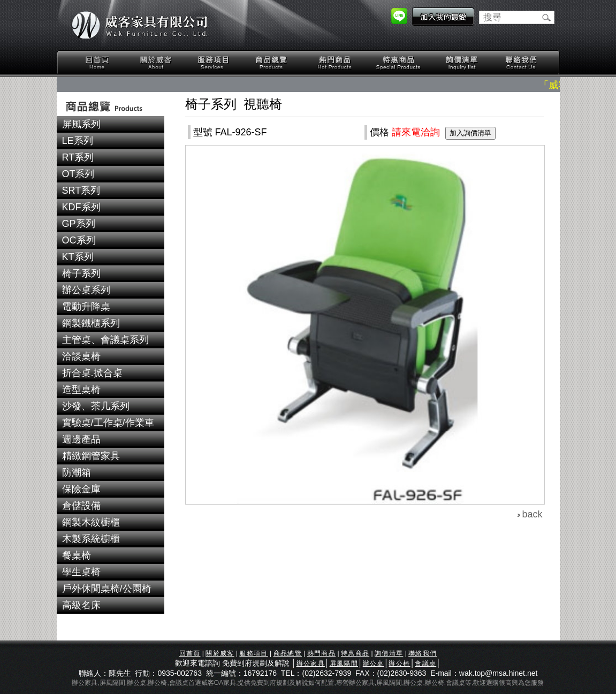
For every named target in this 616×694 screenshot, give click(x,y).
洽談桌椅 (81, 356)
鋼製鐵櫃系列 (91, 323)
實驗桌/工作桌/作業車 (108, 423)
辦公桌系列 (86, 290)
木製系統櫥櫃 (91, 539)
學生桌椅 (81, 572)
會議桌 (425, 664)
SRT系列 (81, 190)
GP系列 (79, 224)
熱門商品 (335, 63)
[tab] (111, 124)
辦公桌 (374, 664)
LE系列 (78, 141)
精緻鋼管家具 (91, 456)
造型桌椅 (81, 390)
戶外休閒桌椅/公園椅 (107, 589)
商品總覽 (272, 63)
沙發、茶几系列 (96, 406)
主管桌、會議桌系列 (105, 340)
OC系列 (79, 240)
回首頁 (97, 63)
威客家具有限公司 (140, 25)
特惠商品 (399, 63)
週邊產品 (81, 439)
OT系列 (78, 174)
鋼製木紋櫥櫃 (91, 522)
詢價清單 (462, 63)
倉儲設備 (81, 506)
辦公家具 (311, 664)
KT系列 (78, 257)
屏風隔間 (344, 664)
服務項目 (214, 63)
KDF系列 (81, 207)
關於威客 (156, 63)
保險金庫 (81, 489)
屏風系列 (81, 124)
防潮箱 (77, 472)
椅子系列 (81, 273)
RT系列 (78, 157)
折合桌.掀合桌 (92, 373)
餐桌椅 (77, 555)
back (533, 514)
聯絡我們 (521, 63)
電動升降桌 (86, 307)
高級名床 (81, 605)
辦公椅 (399, 664)
